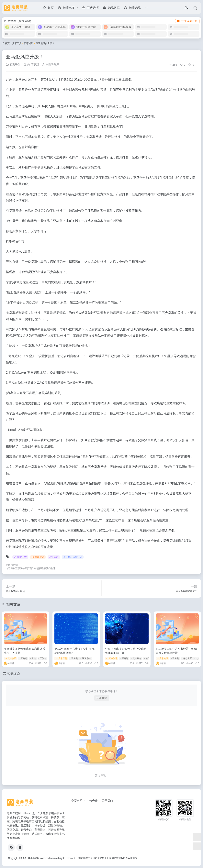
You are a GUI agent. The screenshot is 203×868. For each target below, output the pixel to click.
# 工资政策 (44, 658)
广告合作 (92, 801)
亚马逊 (20, 79)
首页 (7, 43)
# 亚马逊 (54, 557)
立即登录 (102, 698)
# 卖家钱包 (136, 658)
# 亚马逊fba (86, 658)
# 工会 (33, 658)
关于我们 (107, 801)
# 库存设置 (187, 658)
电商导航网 (51, 65)
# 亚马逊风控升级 (73, 557)
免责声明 (77, 801)
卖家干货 (17, 43)
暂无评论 (14, 674)
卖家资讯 (29, 43)
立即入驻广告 (187, 21)
